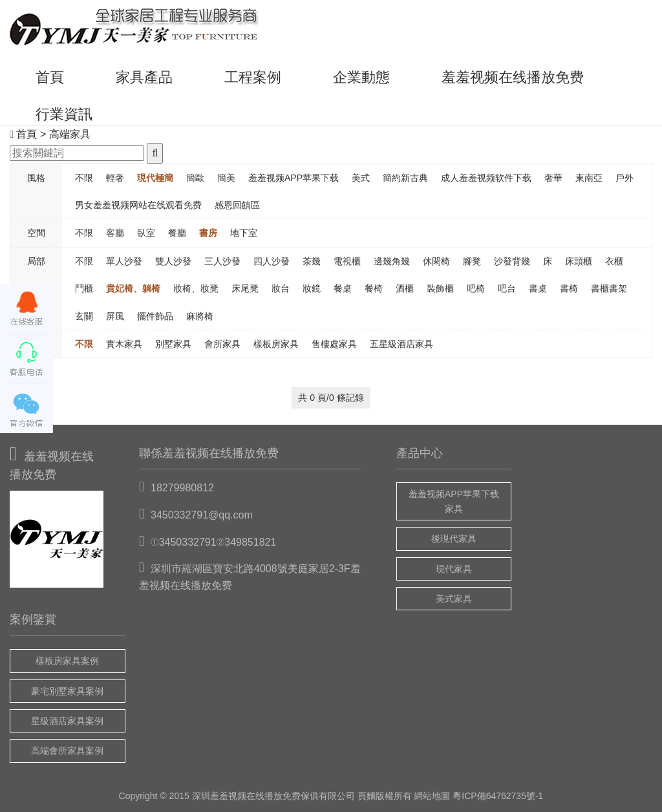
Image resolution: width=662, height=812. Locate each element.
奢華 (553, 178)
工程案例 (253, 77)
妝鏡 (312, 288)
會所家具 (222, 344)
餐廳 (177, 233)
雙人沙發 (173, 261)
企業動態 (361, 77)
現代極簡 (155, 178)
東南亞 (589, 178)
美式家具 (454, 599)
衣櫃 (614, 261)
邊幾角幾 (392, 261)
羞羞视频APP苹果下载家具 (454, 501)
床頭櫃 (579, 261)
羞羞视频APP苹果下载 (294, 178)
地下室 (244, 233)
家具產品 (144, 77)
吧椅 (476, 288)
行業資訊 (64, 114)
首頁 (50, 77)
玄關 (84, 316)
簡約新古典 (405, 178)
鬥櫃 (84, 288)
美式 (361, 178)
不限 (84, 178)
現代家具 (454, 569)
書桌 (538, 288)
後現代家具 (454, 539)
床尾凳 (245, 288)
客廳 (115, 233)
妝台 (281, 288)
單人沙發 (124, 261)
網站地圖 (432, 796)
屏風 (115, 316)
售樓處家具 (334, 344)
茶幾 (312, 261)
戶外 (625, 178)
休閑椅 (436, 261)
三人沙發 (222, 261)
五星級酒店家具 (401, 344)
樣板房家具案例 (67, 661)
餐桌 (343, 288)
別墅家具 (173, 344)
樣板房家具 (276, 344)
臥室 (146, 233)
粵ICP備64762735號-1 (498, 796)
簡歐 (195, 178)
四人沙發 (272, 261)
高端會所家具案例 (67, 751)
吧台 (507, 288)
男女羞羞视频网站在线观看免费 (138, 205)
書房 (208, 233)
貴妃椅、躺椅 (133, 288)
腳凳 (472, 261)
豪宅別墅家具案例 (67, 691)
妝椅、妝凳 (196, 288)
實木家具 (124, 344)
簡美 (226, 178)
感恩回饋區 (237, 205)
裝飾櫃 (440, 288)
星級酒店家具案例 (67, 721)
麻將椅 (200, 316)
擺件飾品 (155, 316)
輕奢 (115, 178)
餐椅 (374, 288)
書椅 (569, 288)
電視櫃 (347, 261)
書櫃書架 (609, 288)
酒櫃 (405, 288)
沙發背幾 (512, 261)
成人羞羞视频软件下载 (486, 178)
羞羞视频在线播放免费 (513, 77)
